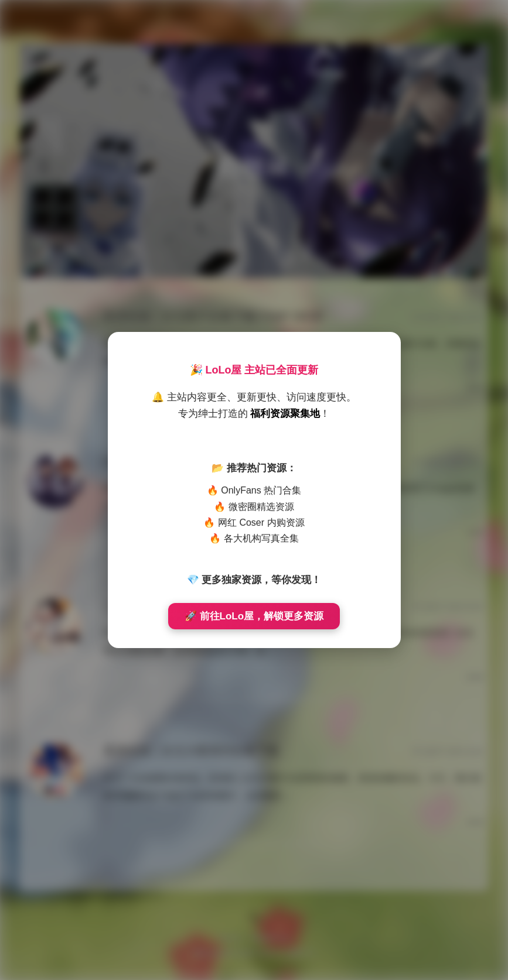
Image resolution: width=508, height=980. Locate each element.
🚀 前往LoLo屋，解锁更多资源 (254, 616)
